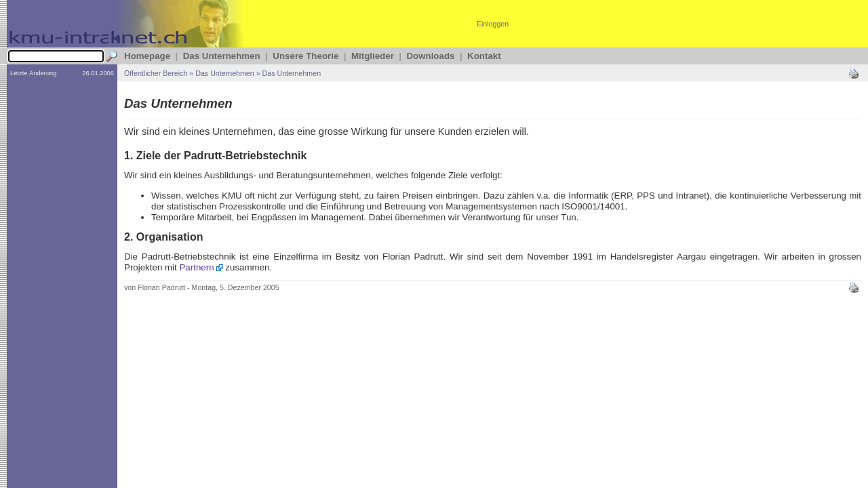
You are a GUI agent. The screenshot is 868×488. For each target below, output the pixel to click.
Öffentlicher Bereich (156, 73)
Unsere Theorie (305, 56)
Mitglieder (373, 56)
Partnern (196, 267)
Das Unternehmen (222, 56)
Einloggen (493, 24)
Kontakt (484, 56)
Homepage (147, 56)
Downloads (430, 56)
